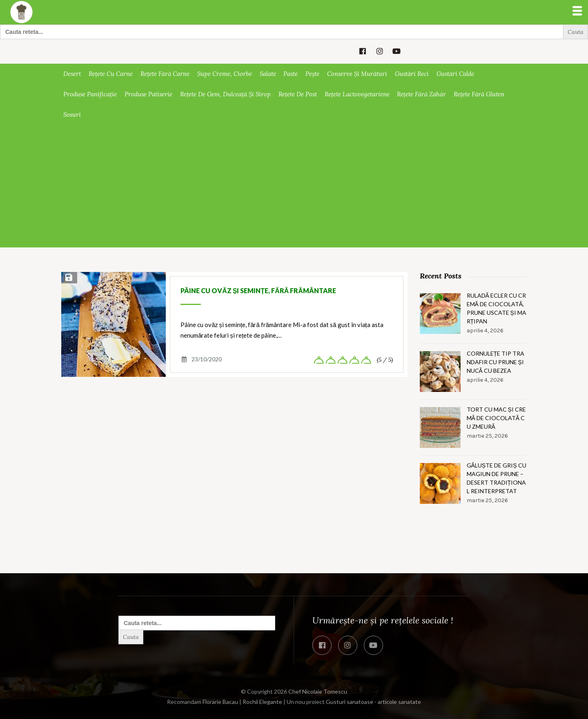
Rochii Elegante (262, 702)
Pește (312, 74)
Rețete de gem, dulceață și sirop (225, 94)
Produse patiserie (148, 94)
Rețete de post (298, 94)
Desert (72, 74)
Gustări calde (455, 74)
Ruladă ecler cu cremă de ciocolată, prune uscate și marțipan (497, 308)
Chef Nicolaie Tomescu (318, 691)
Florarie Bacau (220, 702)
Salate (268, 74)
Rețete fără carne (165, 74)
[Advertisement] (294, 186)
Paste (291, 74)
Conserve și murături (357, 74)
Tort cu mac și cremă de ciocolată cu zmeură (496, 418)
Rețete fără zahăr (421, 94)
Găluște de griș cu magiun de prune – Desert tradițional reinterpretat (497, 478)
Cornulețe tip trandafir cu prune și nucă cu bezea (496, 362)
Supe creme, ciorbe (225, 74)
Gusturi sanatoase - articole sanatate (373, 702)
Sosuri (72, 115)
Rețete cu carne (111, 74)
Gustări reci (412, 74)
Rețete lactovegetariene (357, 94)
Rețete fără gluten (479, 94)
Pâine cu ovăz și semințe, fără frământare (258, 290)
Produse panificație (90, 94)
